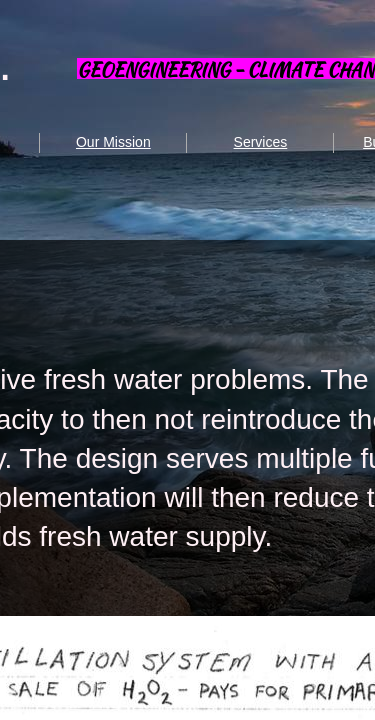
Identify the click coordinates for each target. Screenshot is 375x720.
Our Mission (113, 142)
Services (261, 142)
